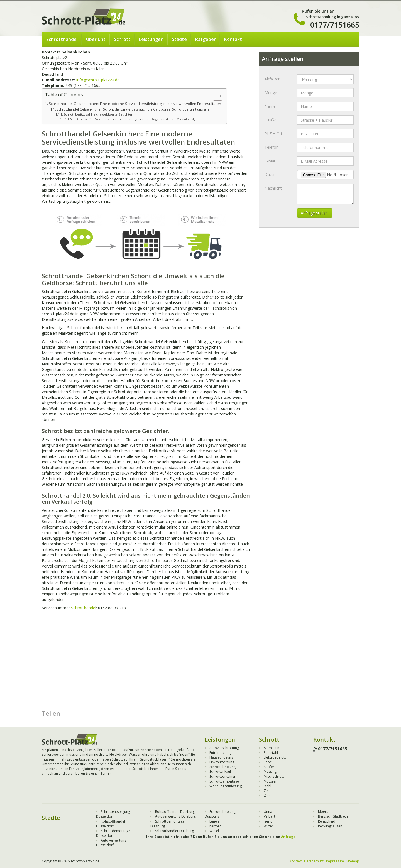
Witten (269, 826)
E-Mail (270, 161)
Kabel (268, 762)
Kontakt (233, 39)
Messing (270, 772)
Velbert (269, 816)
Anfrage (288, 837)
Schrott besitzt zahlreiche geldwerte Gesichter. (98, 114)
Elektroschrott (275, 757)
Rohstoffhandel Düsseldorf (111, 824)
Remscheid (327, 821)
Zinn (267, 795)
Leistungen (151, 39)
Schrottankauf (220, 772)
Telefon (272, 147)
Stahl (267, 786)
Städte (179, 39)
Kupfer (269, 767)
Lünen (214, 821)
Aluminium (272, 748)
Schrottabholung (222, 767)
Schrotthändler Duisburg (174, 831)
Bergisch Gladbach (333, 816)
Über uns (96, 39)
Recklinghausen (330, 826)
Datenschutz (314, 861)
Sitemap (353, 861)
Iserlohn (270, 821)
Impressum (335, 861)
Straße (271, 120)
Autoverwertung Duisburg (175, 816)
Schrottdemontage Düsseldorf (113, 833)
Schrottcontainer (222, 777)
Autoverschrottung (224, 748)
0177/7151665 (335, 25)
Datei (269, 174)
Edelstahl (271, 753)
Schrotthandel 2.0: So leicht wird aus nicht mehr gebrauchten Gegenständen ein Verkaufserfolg (133, 119)
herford (216, 826)
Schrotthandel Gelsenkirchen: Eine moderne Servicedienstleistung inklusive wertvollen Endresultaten (135, 104)
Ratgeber (206, 39)
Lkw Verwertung (222, 762)
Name (270, 106)
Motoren (271, 781)
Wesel (214, 831)
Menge (271, 93)
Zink (267, 791)
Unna (268, 812)
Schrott (122, 39)
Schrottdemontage (224, 781)
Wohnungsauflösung (226, 786)
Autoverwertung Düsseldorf (111, 843)
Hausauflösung (221, 757)
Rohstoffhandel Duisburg (175, 812)
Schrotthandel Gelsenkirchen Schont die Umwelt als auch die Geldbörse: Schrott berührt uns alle (133, 109)
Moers (323, 812)
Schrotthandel (62, 39)
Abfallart (272, 79)
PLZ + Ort (273, 134)
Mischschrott (274, 777)
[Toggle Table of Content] (215, 96)
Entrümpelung (220, 753)
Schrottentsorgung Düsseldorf (113, 814)
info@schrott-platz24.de (98, 80)
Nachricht (273, 188)
